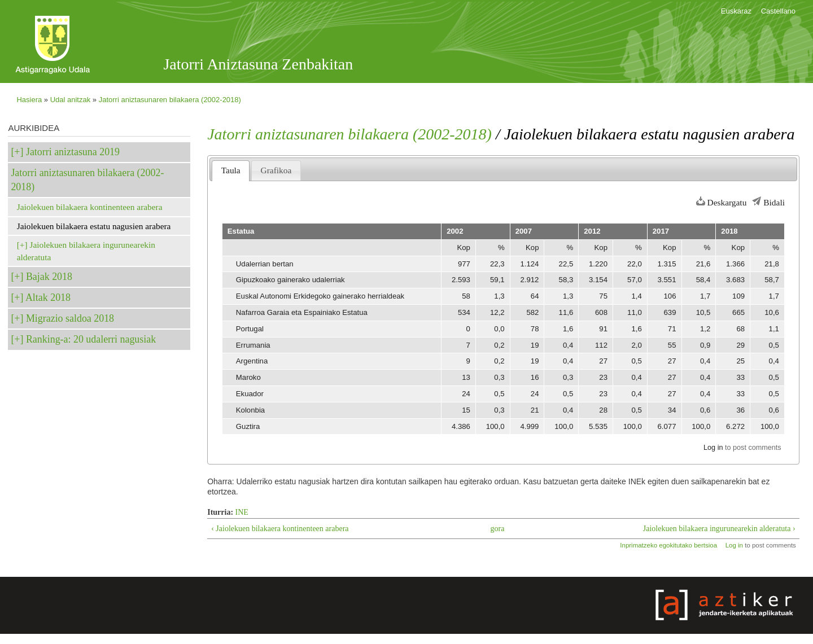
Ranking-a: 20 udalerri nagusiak (91, 339)
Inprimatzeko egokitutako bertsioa (668, 545)
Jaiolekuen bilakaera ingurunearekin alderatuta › (719, 529)
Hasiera (29, 100)
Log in (713, 448)
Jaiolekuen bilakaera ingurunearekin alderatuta (86, 251)
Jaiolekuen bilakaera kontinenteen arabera (90, 207)
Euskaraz (736, 11)
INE (242, 512)
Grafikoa (276, 170)
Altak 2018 (48, 297)
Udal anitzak (71, 100)
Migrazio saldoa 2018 (70, 318)
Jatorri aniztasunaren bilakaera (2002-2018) (170, 100)
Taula (231, 170)
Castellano (778, 11)
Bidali (774, 202)
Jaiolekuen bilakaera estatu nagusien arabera (94, 226)
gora (498, 529)
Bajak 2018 (49, 277)
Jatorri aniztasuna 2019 (73, 152)
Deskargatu (727, 202)
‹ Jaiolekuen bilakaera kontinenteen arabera (280, 529)
